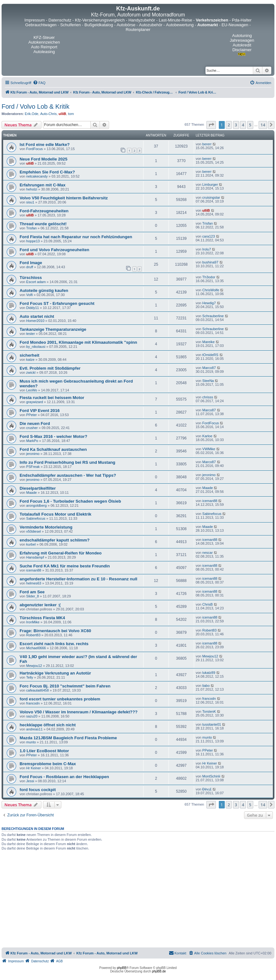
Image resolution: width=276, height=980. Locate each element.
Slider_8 (33, 596)
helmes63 (34, 583)
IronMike (33, 622)
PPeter (32, 415)
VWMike (209, 449)
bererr (207, 144)
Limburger (210, 185)
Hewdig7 (209, 303)
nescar (208, 553)
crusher (32, 428)
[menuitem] (39, 83)
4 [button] (243, 125)
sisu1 (30, 202)
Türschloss (31, 278)
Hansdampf (35, 557)
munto (31, 742)
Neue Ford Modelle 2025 (43, 159)
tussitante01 (212, 724)
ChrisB (208, 604)
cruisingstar (211, 197)
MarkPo (32, 441)
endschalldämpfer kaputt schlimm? (55, 540)
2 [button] (229, 125)
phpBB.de (159, 971)
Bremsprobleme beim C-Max (48, 764)
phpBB (122, 968)
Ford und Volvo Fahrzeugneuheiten (54, 250)
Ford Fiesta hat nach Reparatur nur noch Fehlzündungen (76, 237)
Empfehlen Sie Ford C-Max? (47, 172)
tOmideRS (210, 355)
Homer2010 (35, 321)
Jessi (30, 781)
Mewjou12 (34, 666)
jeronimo (33, 454)
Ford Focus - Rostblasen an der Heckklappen (64, 777)
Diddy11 (33, 308)
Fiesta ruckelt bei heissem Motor (52, 398)
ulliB (62, 114)
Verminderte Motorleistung (46, 527)
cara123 (209, 236)
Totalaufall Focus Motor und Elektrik (55, 514)
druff (30, 267)
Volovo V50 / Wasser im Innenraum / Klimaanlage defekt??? (79, 712)
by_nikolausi (36, 347)
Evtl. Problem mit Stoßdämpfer (50, 368)
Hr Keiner (34, 768)
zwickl (31, 372)
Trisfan (31, 228)
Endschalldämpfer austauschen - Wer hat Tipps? (68, 475)
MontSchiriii (211, 776)
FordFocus (35, 149)
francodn (33, 703)
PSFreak (33, 467)
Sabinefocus (36, 518)
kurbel (31, 544)
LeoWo (32, 390)
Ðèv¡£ (207, 789)
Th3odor (209, 277)
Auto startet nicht (37, 316)
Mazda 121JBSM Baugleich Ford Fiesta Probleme (68, 738)
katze (30, 360)
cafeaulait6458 (38, 690)
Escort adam (36, 282)
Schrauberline (213, 316)
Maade (32, 493)
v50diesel (34, 531)
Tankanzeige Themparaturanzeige (53, 329)
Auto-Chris (48, 114)
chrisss (208, 397)
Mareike (209, 342)
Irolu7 (207, 249)
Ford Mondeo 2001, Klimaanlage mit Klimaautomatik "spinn (78, 342)
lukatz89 (209, 673)
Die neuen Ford (35, 423)
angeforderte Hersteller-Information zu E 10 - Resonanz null (78, 579)
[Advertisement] (138, 900)
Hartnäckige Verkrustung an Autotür (55, 673)
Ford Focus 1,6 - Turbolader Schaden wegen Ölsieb (70, 501)
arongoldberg (37, 505)
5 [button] (250, 125)
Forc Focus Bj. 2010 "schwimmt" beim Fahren (65, 686)
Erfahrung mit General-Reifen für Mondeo (61, 553)
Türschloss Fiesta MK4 (42, 618)
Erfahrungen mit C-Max (43, 185)
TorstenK (209, 711)
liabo (206, 686)
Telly (30, 677)
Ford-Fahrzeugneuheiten (44, 211)
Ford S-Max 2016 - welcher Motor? (53, 436)
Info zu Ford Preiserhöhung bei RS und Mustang (67, 462)
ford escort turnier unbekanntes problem (60, 699)
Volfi (30, 295)
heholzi (32, 189)
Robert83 (33, 635)
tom (71, 114)
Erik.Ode (31, 114)
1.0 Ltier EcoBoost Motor (44, 751)
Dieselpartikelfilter (38, 488)
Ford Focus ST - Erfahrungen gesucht (57, 303)
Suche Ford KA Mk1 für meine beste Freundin (65, 566)
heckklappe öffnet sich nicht (48, 725)
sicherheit (29, 355)
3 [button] (236, 125)
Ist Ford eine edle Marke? (45, 145)
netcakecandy (37, 176)
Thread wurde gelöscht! (43, 224)
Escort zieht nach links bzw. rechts (54, 644)
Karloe (207, 436)
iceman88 (210, 501)
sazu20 (32, 716)
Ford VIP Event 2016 (40, 411)
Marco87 (209, 368)
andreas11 (34, 729)
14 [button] (263, 125)
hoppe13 (33, 241)
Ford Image (31, 263)
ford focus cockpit (38, 790)
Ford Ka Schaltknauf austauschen (53, 449)
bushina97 (210, 262)
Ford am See (32, 592)
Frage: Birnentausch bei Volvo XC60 (55, 631)
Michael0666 (36, 648)
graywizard (35, 402)
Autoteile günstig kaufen (44, 290)
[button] (211, 125)
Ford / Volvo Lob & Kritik (36, 106)
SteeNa (208, 381)
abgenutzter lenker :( (40, 605)
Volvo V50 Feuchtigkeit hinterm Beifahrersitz (64, 198)
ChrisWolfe (211, 290)
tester (31, 334)
